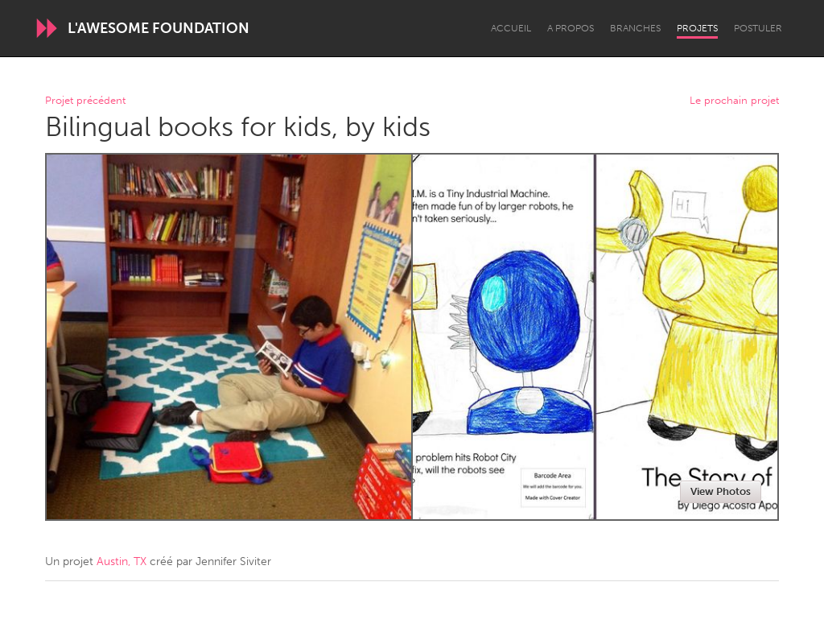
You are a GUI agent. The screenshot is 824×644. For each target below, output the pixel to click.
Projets (697, 28)
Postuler (758, 28)
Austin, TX (122, 561)
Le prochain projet (734, 101)
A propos (571, 28)
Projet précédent (85, 101)
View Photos (721, 491)
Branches (635, 28)
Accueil (511, 28)
